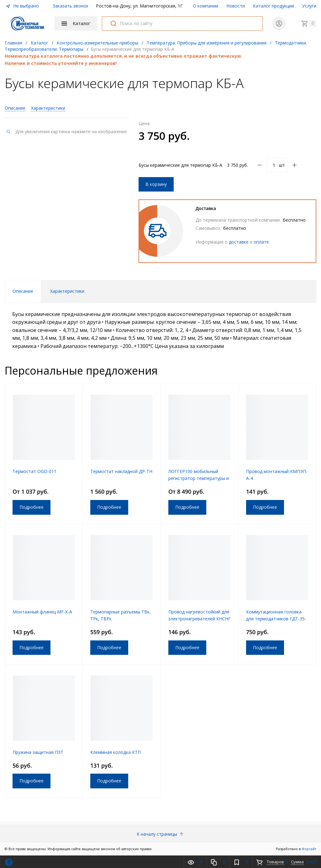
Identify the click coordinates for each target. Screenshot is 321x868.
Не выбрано (22, 6)
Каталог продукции (274, 6)
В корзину (156, 184)
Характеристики (48, 108)
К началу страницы (161, 834)
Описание (15, 108)
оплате (261, 242)
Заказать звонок (71, 6)
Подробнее (32, 507)
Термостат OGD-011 (34, 471)
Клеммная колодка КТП (116, 752)
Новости (236, 6)
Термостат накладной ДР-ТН (121, 471)
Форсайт (309, 849)
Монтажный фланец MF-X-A (42, 612)
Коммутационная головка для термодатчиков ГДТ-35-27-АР (276, 619)
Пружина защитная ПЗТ (38, 752)
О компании (205, 6)
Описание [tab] (23, 291)
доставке (239, 242)
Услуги (309, 6)
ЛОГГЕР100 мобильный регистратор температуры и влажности (199, 478)
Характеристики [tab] (67, 291)
